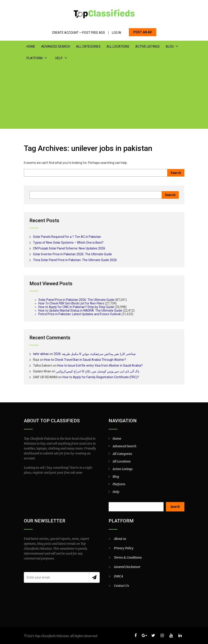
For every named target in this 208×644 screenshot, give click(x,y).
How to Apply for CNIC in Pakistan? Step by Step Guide (76, 307)
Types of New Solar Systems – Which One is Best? (68, 243)
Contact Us (122, 586)
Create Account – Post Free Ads (78, 33)
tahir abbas (41, 354)
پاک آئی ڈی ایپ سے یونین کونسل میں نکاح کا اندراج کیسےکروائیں (98, 371)
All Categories (88, 46)
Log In (116, 33)
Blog (170, 46)
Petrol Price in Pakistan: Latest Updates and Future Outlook (80, 314)
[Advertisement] (104, 97)
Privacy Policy (124, 548)
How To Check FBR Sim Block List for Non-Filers (71, 303)
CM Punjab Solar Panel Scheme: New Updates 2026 (69, 248)
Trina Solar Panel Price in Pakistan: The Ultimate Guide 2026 (75, 260)
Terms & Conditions (128, 557)
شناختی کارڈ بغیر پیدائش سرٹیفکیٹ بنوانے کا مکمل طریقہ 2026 (95, 354)
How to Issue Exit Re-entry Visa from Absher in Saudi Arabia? (100, 365)
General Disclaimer (127, 567)
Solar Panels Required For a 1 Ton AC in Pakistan (67, 237)
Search (175, 507)
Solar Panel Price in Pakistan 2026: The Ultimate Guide (76, 300)
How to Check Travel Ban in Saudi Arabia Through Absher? (85, 360)
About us (120, 539)
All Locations (118, 46)
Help (59, 58)
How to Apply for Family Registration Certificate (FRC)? (101, 377)
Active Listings (147, 46)
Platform (35, 58)
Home (31, 46)
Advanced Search (56, 46)
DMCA (118, 576)
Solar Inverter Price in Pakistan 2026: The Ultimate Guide (72, 254)
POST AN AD (143, 32)
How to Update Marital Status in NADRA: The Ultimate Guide (80, 310)
